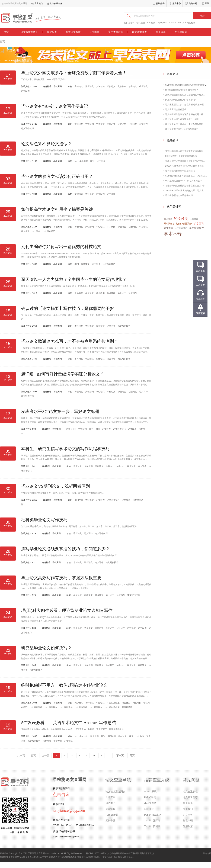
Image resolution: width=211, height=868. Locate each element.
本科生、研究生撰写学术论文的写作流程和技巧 (65, 449)
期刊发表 (79, 500)
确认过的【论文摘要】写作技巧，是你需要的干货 (68, 308)
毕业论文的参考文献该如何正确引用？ (57, 176)
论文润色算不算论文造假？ (46, 144)
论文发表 (132, 429)
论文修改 (26, 231)
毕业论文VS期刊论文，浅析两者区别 (55, 486)
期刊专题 (110, 821)
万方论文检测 (189, 23)
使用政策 (188, 826)
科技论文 (143, 227)
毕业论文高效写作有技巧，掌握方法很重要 (61, 578)
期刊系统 (149, 809)
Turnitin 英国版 (152, 826)
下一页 (120, 756)
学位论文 (111, 86)
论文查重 (141, 23)
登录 (207, 4)
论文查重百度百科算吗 (176, 110)
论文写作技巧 (27, 128)
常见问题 (191, 780)
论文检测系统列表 (115, 792)
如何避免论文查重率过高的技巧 (180, 171)
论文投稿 (68, 741)
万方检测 (151, 23)
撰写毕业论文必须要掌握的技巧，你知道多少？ (65, 549)
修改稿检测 (68, 52)
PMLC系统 (150, 797)
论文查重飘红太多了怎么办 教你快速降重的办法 (188, 105)
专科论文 (79, 86)
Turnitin (172, 23)
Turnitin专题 (112, 815)
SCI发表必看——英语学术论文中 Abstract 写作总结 (68, 723)
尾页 (132, 756)
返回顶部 (200, 313)
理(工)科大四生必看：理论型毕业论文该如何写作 (67, 610)
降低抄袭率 (127, 707)
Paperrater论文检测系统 (68, 77)
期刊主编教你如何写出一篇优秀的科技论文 (61, 247)
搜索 (202, 16)
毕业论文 (133, 86)
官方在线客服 (55, 4)
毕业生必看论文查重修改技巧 (179, 195)
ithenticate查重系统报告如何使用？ (182, 90)
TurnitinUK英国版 (116, 70)
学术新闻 (84, 161)
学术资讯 (161, 32)
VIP (179, 23)
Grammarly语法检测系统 (120, 77)
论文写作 (25, 91)
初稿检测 (15, 52)
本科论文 (111, 124)
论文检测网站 (96, 707)
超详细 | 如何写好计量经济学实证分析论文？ (63, 374)
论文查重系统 (36, 707)
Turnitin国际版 (114, 62)
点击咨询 (61, 795)
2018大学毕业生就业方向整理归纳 (181, 156)
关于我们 (188, 809)
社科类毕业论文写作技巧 (44, 520)
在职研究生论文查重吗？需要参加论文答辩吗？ (187, 161)
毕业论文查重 (114, 703)
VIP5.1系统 (150, 792)
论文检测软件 (197, 228)
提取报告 (160, 4)
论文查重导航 (118, 780)
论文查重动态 (139, 32)
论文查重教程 (116, 32)
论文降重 (94, 32)
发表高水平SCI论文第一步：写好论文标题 (60, 412)
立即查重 (110, 797)
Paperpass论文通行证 (67, 62)
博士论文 (90, 86)
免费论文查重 (73, 32)
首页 (7, 32)
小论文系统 (150, 803)
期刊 (93, 161)
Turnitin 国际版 (152, 821)
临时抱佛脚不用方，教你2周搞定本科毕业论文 (64, 685)
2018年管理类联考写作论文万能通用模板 (185, 166)
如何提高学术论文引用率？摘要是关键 (57, 209)
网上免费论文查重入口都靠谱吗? (181, 100)
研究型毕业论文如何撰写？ (46, 648)
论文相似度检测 (112, 707)
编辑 (132, 736)
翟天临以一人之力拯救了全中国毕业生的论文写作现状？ (74, 279)
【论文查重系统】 (28, 32)
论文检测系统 (81, 707)
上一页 (46, 756)
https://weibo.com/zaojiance (66, 837)
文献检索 (122, 86)
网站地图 (207, 853)
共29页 (21, 756)
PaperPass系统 (153, 815)
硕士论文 (143, 86)
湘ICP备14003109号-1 (96, 853)
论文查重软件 (66, 707)
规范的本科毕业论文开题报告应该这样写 (184, 151)
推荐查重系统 (157, 780)
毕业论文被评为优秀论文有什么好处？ (183, 119)
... (109, 756)
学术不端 (101, 293)
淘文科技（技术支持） (124, 857)
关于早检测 (181, 32)
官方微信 (37, 4)
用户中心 (177, 4)
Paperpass (162, 23)
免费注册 (193, 4)
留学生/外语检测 (123, 52)
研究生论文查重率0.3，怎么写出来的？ (184, 181)
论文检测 (181, 219)
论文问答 (188, 815)
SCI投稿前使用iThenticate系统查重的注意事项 (187, 85)
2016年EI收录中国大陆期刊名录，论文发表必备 (188, 191)
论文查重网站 (51, 707)
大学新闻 (101, 86)
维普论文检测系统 (65, 70)
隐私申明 (188, 821)
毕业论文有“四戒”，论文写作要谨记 (55, 106)
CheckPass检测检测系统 (17, 62)
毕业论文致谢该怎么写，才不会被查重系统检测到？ (70, 341)
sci (76, 161)
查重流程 (110, 809)
